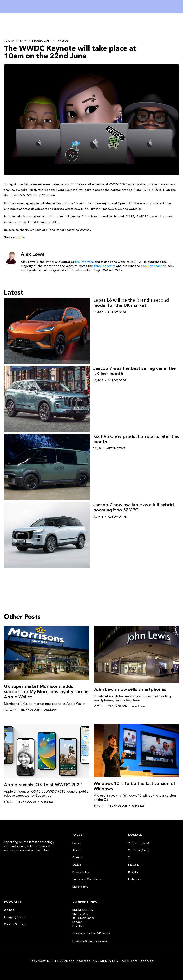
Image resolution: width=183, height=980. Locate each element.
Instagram (135, 879)
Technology (41, 41)
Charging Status (15, 917)
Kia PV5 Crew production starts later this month (136, 439)
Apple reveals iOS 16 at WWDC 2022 (43, 785)
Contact (78, 857)
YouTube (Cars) (139, 843)
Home (76, 843)
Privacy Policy (81, 872)
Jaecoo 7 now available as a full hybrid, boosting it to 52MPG (134, 507)
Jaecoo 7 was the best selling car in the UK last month (134, 371)
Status (77, 865)
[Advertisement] (30, 25)
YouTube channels (154, 266)
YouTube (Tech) (139, 850)
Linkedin (134, 865)
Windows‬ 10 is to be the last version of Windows (134, 786)
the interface (84, 262)
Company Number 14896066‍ (91, 933)
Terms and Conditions (87, 879)
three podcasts (105, 266)
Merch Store (80, 887)
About (77, 850)
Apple (21, 237)
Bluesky (133, 872)
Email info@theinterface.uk (90, 941)
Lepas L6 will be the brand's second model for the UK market (131, 303)
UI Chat (9, 910)
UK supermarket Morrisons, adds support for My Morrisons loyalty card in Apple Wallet (46, 692)
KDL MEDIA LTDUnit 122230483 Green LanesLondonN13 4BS (83, 918)
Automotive (117, 312)
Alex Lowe (62, 41)
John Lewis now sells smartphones (130, 689)
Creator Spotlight (16, 924)
